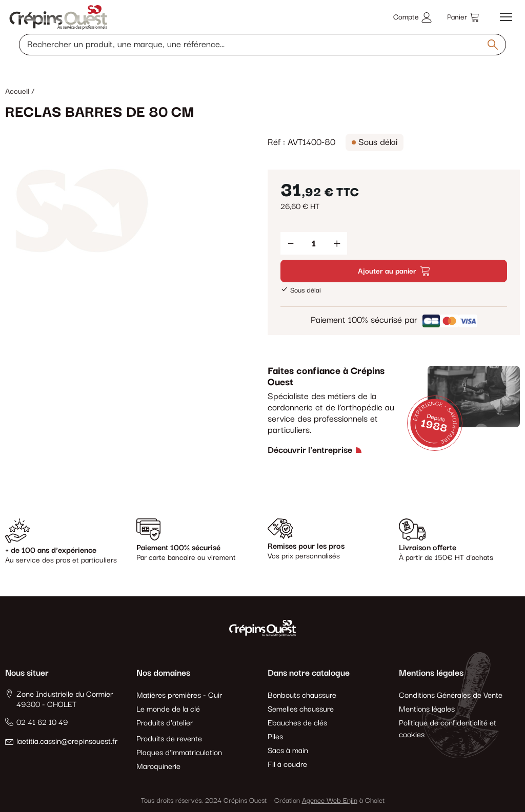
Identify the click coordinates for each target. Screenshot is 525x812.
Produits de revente (169, 739)
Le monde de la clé (168, 709)
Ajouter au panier (394, 271)
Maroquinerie (158, 767)
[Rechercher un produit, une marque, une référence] (262, 45)
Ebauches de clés (297, 723)
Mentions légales (427, 709)
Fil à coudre (287, 765)
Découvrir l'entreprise (310, 450)
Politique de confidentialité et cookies (448, 729)
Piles (275, 737)
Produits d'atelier (165, 723)
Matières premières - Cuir (179, 695)
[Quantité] (314, 243)
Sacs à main (288, 751)
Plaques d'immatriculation (179, 753)
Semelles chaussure (301, 709)
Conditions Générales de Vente (451, 695)
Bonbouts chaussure (302, 695)
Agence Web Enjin (330, 801)
